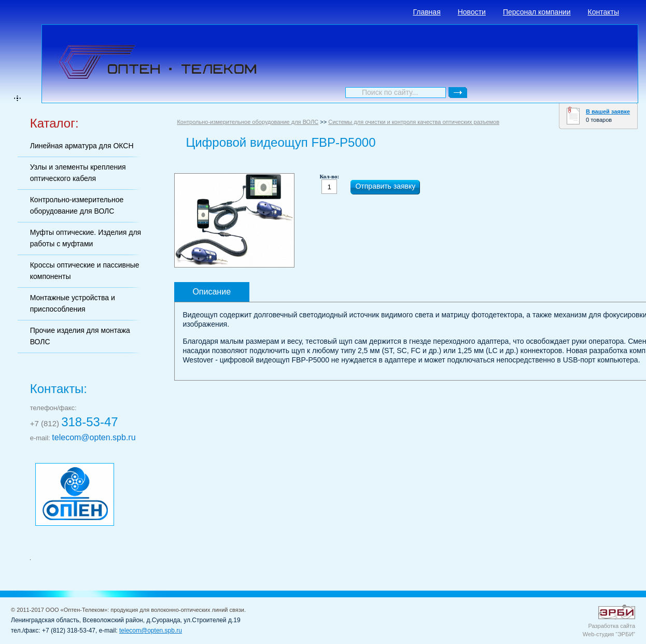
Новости (472, 12)
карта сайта (17, 98)
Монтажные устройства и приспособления (73, 303)
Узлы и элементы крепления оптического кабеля (78, 173)
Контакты (603, 12)
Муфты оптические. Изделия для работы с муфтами (86, 238)
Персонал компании (537, 12)
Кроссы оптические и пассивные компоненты (85, 271)
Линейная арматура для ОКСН (82, 146)
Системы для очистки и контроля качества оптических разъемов (414, 122)
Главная (426, 12)
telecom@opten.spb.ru (94, 437)
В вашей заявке (608, 111)
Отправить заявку (385, 186)
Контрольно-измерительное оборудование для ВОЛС (77, 205)
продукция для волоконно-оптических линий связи (177, 610)
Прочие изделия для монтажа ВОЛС (80, 336)
